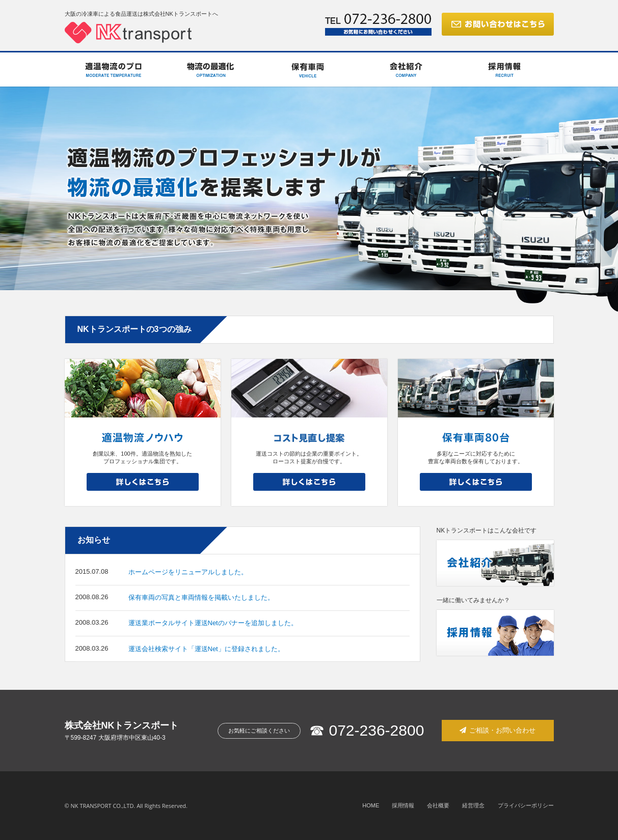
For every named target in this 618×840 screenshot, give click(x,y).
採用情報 (403, 805)
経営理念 (473, 805)
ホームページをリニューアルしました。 (188, 572)
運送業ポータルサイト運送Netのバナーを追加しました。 (213, 623)
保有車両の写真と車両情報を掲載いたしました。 (201, 597)
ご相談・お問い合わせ (498, 730)
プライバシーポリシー (526, 805)
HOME (371, 805)
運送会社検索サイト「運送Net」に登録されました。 (206, 649)
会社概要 (438, 805)
